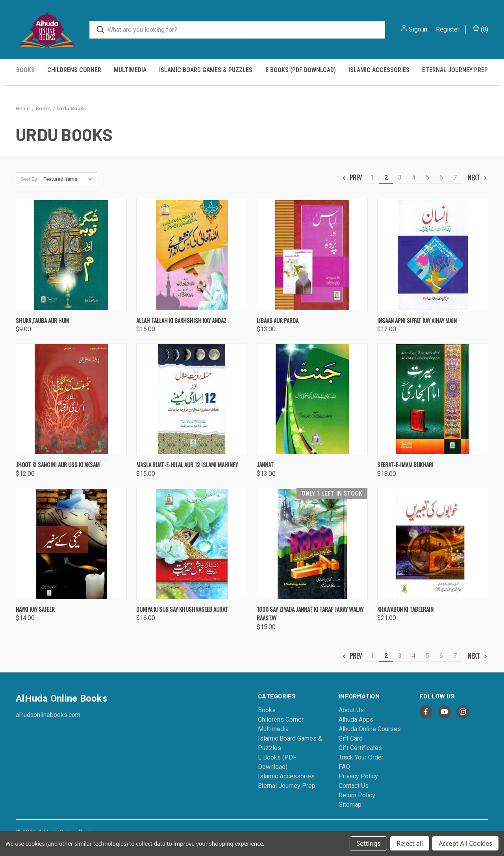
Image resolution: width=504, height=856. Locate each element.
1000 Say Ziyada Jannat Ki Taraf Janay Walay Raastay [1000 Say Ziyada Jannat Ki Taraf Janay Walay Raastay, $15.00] (310, 614)
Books (25, 70)
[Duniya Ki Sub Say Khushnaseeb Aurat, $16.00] (192, 544)
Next (478, 178)
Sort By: (30, 179)
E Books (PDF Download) (301, 70)
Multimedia (130, 70)
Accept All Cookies (465, 843)
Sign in (418, 29)
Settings (368, 843)
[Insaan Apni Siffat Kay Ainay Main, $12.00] (433, 255)
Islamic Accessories (379, 70)
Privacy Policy (358, 776)
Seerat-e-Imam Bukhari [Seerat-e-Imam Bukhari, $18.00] (405, 464)
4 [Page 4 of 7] (414, 177)
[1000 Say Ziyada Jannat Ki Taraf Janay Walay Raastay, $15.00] (312, 544)
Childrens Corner (74, 70)
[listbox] (69, 179)
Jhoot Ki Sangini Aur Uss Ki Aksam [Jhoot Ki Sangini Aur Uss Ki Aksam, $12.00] (58, 464)
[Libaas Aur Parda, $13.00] (312, 255)
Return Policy (357, 795)
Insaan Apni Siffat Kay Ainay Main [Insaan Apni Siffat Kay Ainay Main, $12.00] (417, 320)
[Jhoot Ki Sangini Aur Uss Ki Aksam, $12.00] (71, 399)
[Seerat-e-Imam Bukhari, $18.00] (433, 399)
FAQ (344, 767)
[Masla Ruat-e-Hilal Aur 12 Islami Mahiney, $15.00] (192, 399)
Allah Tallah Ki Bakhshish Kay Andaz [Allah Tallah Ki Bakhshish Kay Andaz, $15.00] (181, 320)
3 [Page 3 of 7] (400, 177)
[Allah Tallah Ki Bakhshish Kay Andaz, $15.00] (192, 255)
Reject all (410, 843)
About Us (351, 710)
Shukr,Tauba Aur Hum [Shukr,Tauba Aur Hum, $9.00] (42, 320)
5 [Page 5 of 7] (427, 177)
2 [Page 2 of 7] (386, 177)
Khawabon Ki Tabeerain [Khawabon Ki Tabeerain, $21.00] (405, 609)
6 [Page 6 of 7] (441, 177)
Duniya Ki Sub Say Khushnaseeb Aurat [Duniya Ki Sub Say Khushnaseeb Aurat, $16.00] (182, 609)
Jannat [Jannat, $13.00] (265, 464)
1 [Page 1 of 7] (372, 177)
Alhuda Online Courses (370, 729)
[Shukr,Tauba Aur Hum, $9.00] (71, 255)
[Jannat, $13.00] (312, 399)
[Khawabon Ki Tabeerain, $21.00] (433, 544)
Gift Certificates (360, 748)
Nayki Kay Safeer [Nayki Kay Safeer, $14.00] (35, 609)
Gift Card (351, 738)
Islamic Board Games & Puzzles (206, 70)
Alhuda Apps (356, 720)
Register (448, 29)
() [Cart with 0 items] (481, 29)
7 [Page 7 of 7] (455, 177)
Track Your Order (361, 757)
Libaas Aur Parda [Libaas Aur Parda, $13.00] (278, 320)
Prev (352, 178)
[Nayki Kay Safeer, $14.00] (71, 544)
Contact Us (354, 786)
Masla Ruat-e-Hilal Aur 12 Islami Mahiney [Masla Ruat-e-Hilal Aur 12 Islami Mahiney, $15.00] (187, 464)
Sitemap (350, 805)
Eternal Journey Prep (455, 70)
